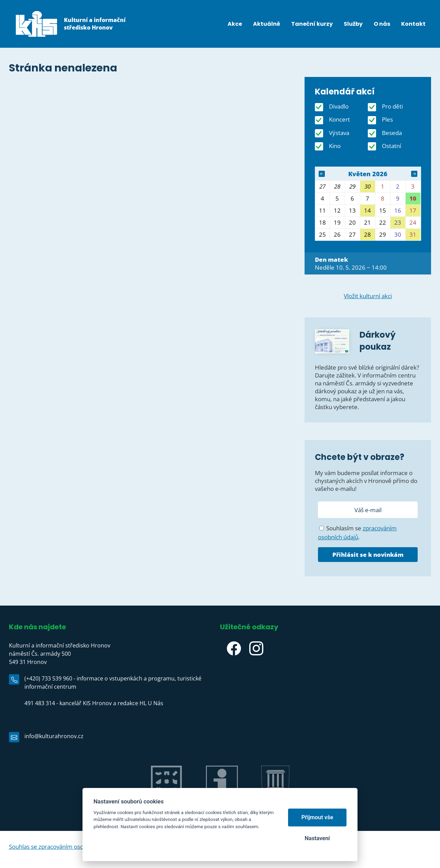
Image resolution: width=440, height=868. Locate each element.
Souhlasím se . (357, 533)
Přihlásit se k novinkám (368, 555)
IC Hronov (222, 804)
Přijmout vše (317, 817)
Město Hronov (275, 804)
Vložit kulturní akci (368, 296)
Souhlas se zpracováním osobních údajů (62, 847)
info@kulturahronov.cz (54, 736)
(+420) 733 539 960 (48, 678)
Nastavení (317, 838)
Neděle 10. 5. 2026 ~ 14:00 (351, 263)
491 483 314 (40, 703)
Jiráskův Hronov (166, 804)
